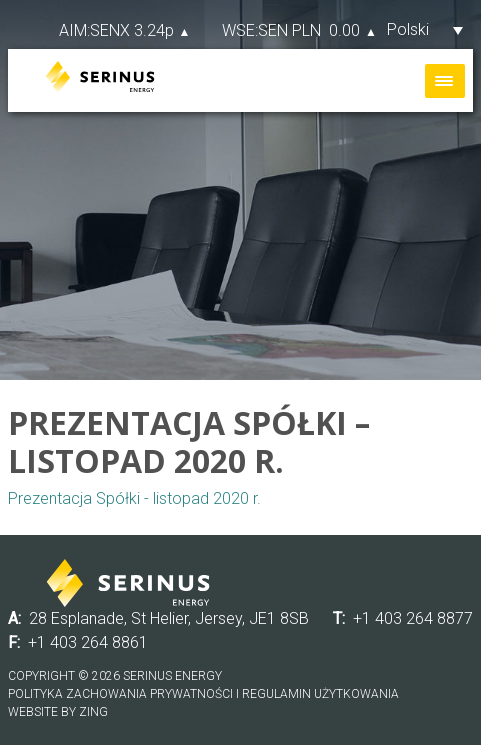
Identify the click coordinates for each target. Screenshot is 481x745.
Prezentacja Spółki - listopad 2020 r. (134, 498)
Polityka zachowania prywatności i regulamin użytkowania (203, 694)
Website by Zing (58, 712)
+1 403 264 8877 (413, 618)
